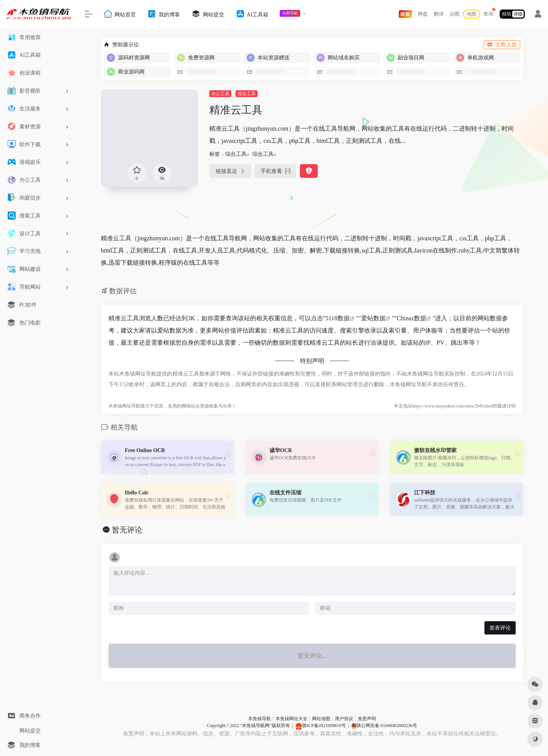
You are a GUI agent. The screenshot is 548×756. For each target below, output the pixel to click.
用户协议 (344, 719)
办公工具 (220, 94)
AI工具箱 (252, 14)
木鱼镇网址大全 (292, 719)
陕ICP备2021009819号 (321, 726)
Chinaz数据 (412, 318)
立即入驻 (502, 45)
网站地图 (321, 719)
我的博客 (164, 14)
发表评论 (500, 628)
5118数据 (337, 318)
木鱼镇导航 (260, 719)
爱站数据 (373, 318)
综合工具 (247, 94)
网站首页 (119, 14)
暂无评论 (127, 530)
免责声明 (367, 719)
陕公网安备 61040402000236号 (384, 726)
